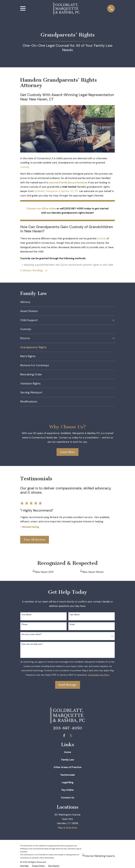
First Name (27, 615)
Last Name (75, 615)
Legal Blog (68, 783)
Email (72, 625)
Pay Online (68, 790)
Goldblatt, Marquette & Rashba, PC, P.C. (56, 191)
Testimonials (68, 775)
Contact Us (68, 798)
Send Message (67, 685)
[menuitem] (67, 303)
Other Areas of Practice (67, 768)
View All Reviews (35, 540)
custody (25, 167)
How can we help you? (32, 644)
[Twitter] (71, 736)
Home (67, 752)
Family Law (68, 760)
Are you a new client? (32, 635)
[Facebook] (64, 736)
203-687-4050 (67, 728)
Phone (25, 625)
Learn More (68, 452)
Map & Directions (68, 828)
